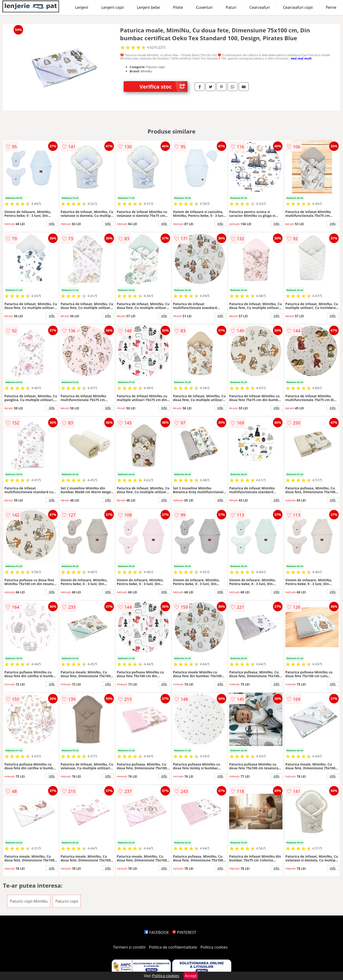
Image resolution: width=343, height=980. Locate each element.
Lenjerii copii (112, 7)
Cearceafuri (260, 7)
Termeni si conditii (129, 947)
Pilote (178, 7)
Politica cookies (214, 947)
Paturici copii (67, 901)
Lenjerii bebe (148, 7)
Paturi (231, 7)
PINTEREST (184, 932)
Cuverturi (204, 7)
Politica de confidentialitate (173, 947)
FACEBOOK (157, 932)
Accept (191, 976)
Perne (331, 7)
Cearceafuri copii (298, 7)
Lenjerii (82, 7)
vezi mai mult (301, 58)
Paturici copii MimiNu (29, 901)
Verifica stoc (164, 87)
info (52, 224)
